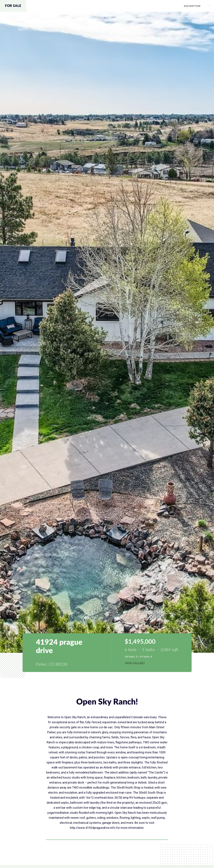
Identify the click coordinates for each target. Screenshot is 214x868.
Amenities (127, 6)
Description (103, 6)
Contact (204, 6)
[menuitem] (103, 6)
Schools (183, 6)
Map (165, 6)
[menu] (120, 6)
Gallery (148, 6)
